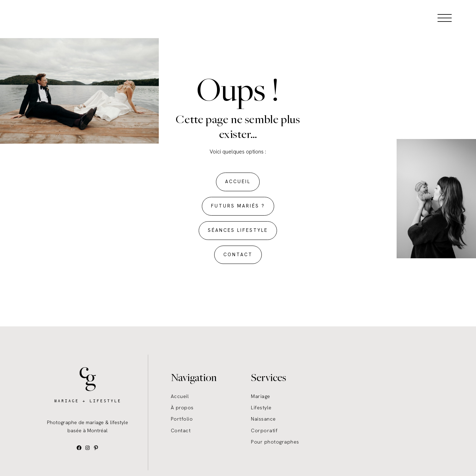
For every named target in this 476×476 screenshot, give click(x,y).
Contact (181, 430)
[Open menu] (445, 18)
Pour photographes (275, 442)
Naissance (263, 419)
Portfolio (182, 419)
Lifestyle (261, 408)
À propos (182, 408)
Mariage (261, 396)
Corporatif (264, 430)
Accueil (180, 396)
